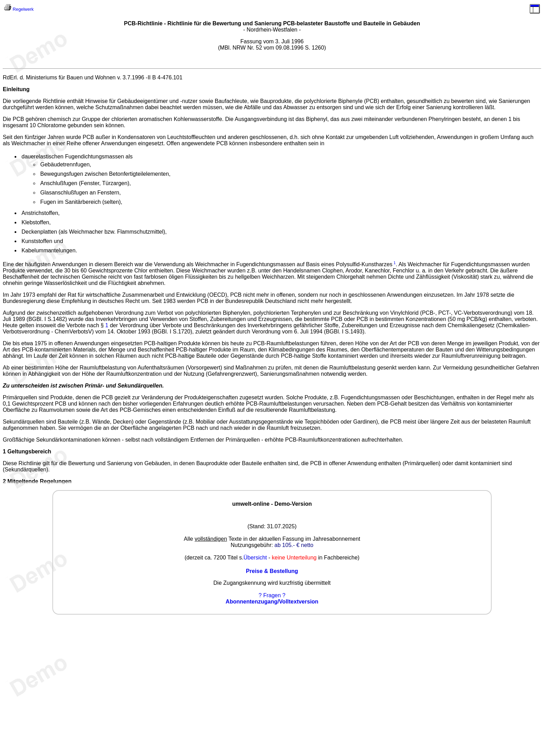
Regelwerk (23, 9)
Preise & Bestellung (272, 571)
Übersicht (255, 558)
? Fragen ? (272, 595)
